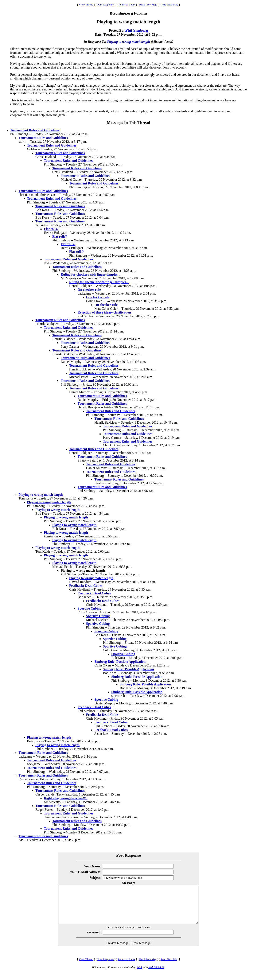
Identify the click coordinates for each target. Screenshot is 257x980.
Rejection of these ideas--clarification (104, 312)
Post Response (105, 5)
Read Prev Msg (148, 5)
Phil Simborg (137, 30)
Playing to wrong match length (129, 42)
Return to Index (126, 5)
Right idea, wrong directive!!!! (66, 798)
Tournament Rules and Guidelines (35, 130)
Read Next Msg (169, 5)
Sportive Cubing (89, 608)
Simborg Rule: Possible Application (120, 662)
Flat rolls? (51, 229)
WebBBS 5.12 (156, 975)
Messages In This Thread (128, 123)
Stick (139, 975)
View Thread (86, 5)
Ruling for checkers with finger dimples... (90, 274)
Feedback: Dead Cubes (86, 586)
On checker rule (89, 290)
